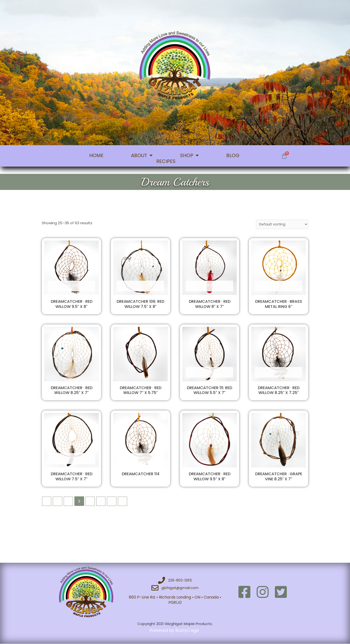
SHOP (189, 155)
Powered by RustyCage (175, 631)
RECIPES (166, 161)
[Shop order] (282, 224)
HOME (96, 155)
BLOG (233, 155)
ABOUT (142, 155)
